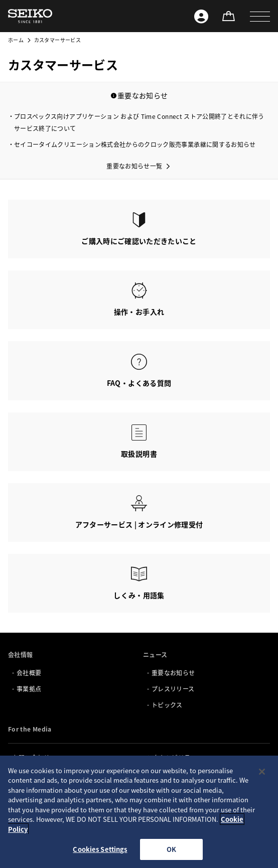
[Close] (262, 772)
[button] (260, 16)
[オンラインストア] (228, 16)
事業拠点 (29, 689)
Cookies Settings (100, 849)
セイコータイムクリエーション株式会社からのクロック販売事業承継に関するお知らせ (135, 144)
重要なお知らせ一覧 (134, 166)
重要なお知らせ (173, 673)
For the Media (30, 729)
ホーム (16, 40)
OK (171, 849)
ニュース (155, 655)
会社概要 (29, 673)
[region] (139, 812)
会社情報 (20, 655)
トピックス (167, 705)
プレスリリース (173, 689)
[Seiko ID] (201, 16)
